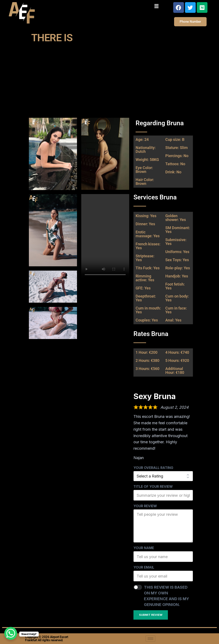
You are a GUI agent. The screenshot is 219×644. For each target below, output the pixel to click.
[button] (156, 6)
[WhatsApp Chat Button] (11, 633)
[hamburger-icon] (150, 639)
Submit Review (151, 615)
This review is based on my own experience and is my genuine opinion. (166, 596)
